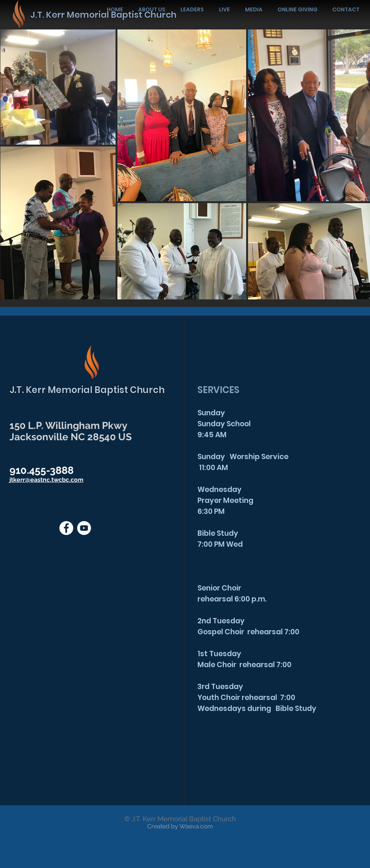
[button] (254, 9)
